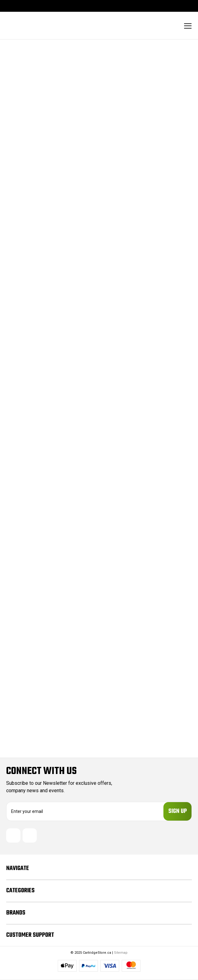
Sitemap (121, 953)
